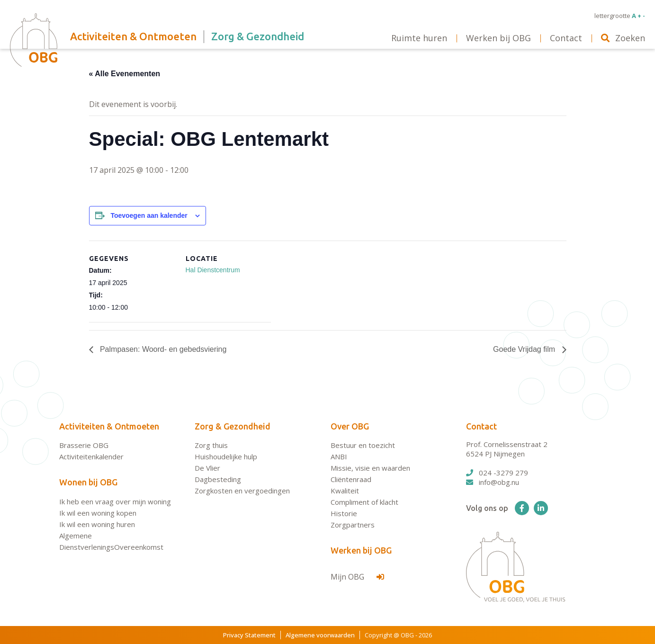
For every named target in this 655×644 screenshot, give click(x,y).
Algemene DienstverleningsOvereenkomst (111, 541)
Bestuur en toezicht (363, 445)
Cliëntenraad (351, 479)
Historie (344, 513)
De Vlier (207, 468)
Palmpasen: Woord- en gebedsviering (162, 349)
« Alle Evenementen (125, 74)
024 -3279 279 (497, 473)
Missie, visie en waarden (370, 468)
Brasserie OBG (84, 445)
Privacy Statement (249, 635)
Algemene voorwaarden (320, 635)
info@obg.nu (493, 482)
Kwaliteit (345, 491)
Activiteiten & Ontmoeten (109, 426)
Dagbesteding (218, 479)
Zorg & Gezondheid (233, 426)
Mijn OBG (357, 577)
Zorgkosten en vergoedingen (242, 491)
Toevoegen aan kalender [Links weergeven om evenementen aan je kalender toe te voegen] (149, 215)
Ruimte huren (419, 38)
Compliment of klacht (364, 502)
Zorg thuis (211, 445)
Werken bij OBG (361, 550)
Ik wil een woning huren (97, 524)
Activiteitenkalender (91, 456)
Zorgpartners (353, 525)
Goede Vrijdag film (525, 349)
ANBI (339, 456)
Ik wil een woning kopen (98, 513)
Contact (481, 426)
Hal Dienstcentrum (213, 270)
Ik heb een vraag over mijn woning (115, 501)
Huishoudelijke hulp (226, 456)
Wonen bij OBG (88, 482)
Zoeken (623, 38)
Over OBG (350, 426)
